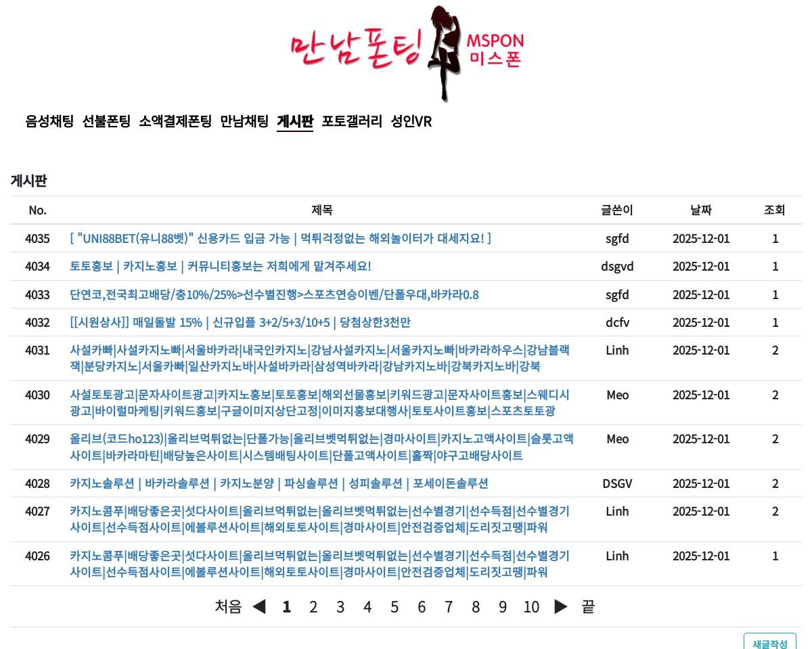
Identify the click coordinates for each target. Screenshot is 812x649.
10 (531, 606)
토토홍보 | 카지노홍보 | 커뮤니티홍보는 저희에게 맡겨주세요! (220, 266)
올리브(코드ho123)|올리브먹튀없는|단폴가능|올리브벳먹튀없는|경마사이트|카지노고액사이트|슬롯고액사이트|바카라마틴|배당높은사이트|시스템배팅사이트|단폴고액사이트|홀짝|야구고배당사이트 (322, 446)
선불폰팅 (106, 121)
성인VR (411, 121)
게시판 (295, 121)
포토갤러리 (352, 121)
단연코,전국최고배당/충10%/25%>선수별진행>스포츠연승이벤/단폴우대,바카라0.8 (274, 294)
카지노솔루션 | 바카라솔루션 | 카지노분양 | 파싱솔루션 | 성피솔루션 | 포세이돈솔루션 (279, 483)
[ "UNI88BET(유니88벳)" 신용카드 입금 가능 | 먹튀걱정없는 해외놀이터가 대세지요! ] (280, 238)
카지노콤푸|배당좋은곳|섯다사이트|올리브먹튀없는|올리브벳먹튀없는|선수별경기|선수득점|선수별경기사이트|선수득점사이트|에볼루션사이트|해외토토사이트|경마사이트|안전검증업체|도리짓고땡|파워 (320, 519)
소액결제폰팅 (175, 121)
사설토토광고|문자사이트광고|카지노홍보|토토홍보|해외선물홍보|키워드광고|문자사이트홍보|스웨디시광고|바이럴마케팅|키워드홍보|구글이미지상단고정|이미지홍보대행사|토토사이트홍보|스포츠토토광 (320, 402)
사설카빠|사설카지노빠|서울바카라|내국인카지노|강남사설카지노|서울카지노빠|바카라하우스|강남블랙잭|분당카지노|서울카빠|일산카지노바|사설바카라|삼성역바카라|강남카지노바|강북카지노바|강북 (320, 358)
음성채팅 (49, 121)
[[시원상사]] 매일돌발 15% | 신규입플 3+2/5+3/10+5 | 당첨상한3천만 (240, 322)
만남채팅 (244, 121)
